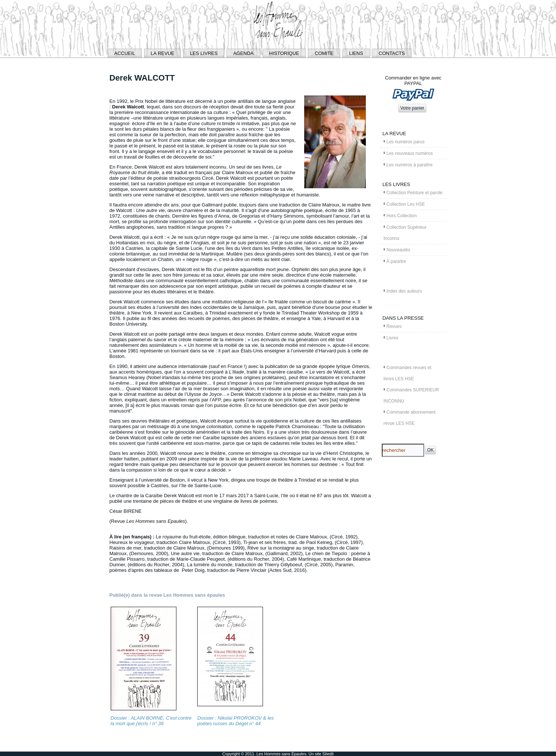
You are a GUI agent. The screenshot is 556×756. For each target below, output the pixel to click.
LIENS (356, 53)
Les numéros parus (406, 142)
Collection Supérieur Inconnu (405, 233)
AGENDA (243, 53)
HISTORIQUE (284, 53)
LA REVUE (163, 53)
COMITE (324, 53)
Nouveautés (399, 250)
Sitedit (328, 754)
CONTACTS (392, 53)
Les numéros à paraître (410, 165)
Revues (394, 326)
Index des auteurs (404, 291)
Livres (393, 338)
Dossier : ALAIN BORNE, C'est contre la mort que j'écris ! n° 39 (151, 721)
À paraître (396, 261)
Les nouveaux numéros (410, 153)
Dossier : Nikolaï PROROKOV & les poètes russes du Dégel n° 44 (235, 721)
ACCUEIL (125, 53)
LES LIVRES (204, 53)
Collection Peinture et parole (415, 193)
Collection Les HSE (406, 204)
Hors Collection (402, 216)
